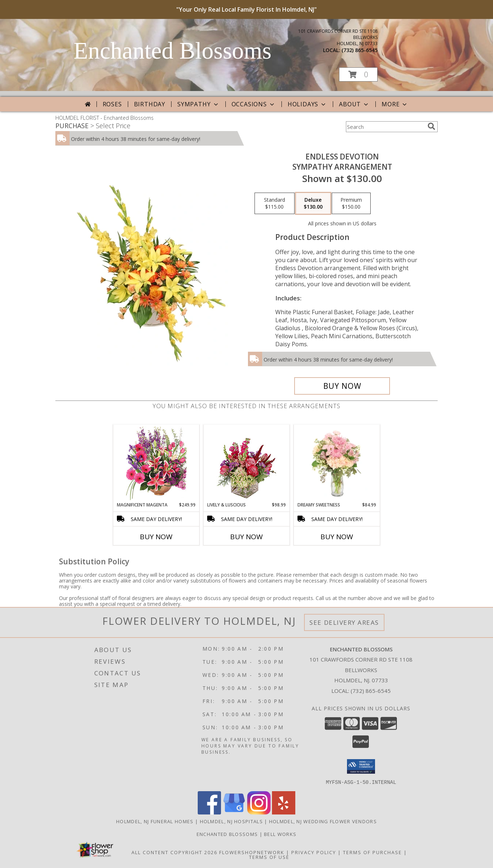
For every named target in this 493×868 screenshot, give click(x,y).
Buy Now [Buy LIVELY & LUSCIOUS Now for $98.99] (246, 537)
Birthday (150, 104)
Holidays (307, 104)
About (354, 104)
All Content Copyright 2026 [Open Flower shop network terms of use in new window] (174, 852)
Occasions (254, 104)
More (395, 104)
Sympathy (198, 104)
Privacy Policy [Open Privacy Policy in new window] (314, 852)
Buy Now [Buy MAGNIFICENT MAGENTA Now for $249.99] (156, 537)
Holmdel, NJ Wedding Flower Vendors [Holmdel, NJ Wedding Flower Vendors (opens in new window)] (323, 821)
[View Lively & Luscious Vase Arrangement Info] (247, 463)
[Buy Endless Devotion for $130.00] (342, 386)
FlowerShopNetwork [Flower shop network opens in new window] (252, 852)
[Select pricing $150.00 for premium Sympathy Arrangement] (351, 204)
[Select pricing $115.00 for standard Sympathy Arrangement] (275, 204)
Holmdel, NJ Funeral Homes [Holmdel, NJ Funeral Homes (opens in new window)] (155, 821)
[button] (358, 74)
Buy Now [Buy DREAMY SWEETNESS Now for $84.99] (337, 537)
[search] (431, 126)
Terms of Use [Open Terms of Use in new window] (269, 857)
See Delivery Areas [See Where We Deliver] (344, 622)
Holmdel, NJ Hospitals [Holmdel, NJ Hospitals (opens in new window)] (231, 821)
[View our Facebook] (209, 812)
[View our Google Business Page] (234, 812)
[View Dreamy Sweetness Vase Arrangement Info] (337, 463)
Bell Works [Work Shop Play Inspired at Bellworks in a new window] (280, 834)
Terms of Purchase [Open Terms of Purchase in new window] (372, 852)
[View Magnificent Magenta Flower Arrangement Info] (156, 463)
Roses (112, 104)
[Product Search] (385, 127)
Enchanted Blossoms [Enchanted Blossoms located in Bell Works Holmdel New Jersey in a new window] (228, 834)
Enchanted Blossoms (172, 51)
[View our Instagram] (259, 812)
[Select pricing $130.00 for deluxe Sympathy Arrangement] (313, 204)
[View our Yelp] (284, 812)
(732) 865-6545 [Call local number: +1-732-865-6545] (360, 50)
